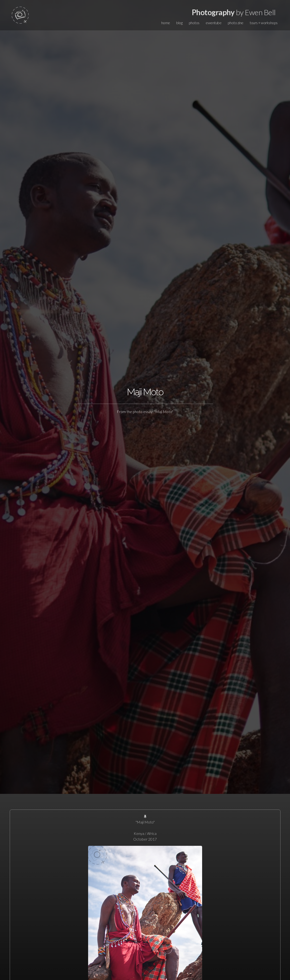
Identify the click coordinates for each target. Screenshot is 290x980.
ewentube (214, 23)
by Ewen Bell (234, 12)
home (166, 23)
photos (194, 23)
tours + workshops (264, 23)
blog (179, 23)
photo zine (236, 23)
